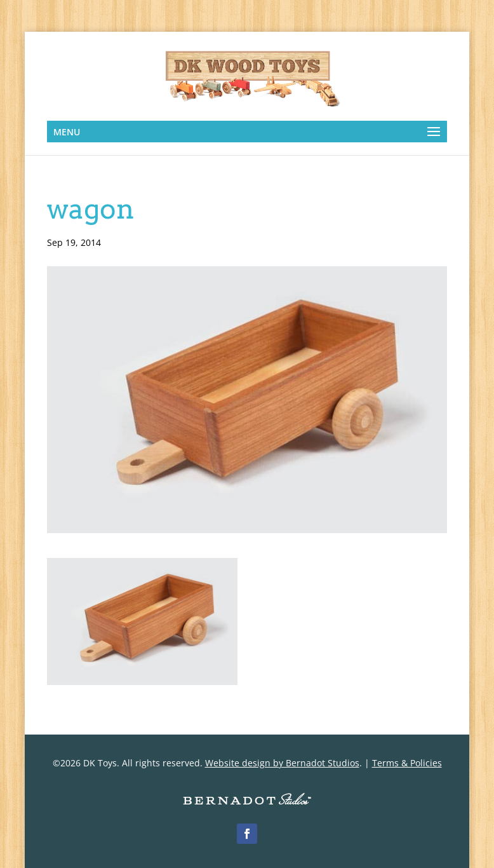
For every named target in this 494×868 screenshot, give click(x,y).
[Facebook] (247, 834)
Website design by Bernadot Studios (282, 763)
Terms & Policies (407, 763)
